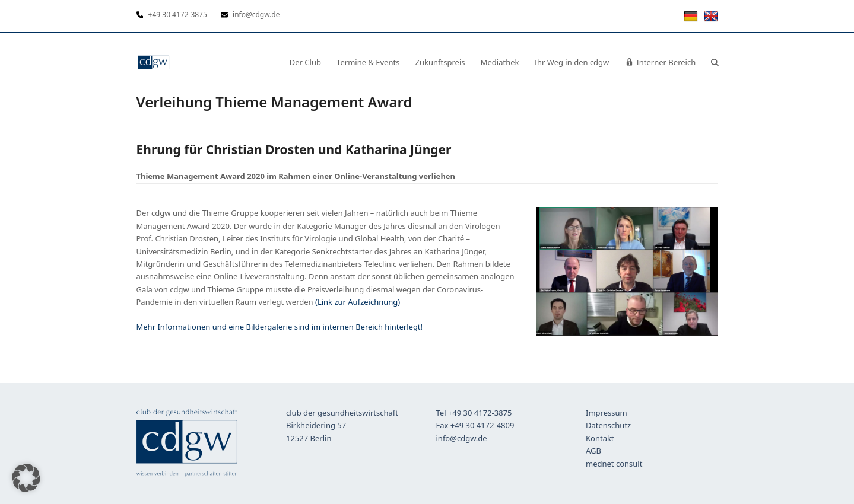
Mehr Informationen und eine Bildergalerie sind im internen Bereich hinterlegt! (280, 327)
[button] (715, 62)
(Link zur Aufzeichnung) (358, 302)
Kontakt (600, 438)
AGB (593, 451)
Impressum (607, 413)
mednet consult (614, 464)
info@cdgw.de (462, 438)
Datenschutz (608, 425)
